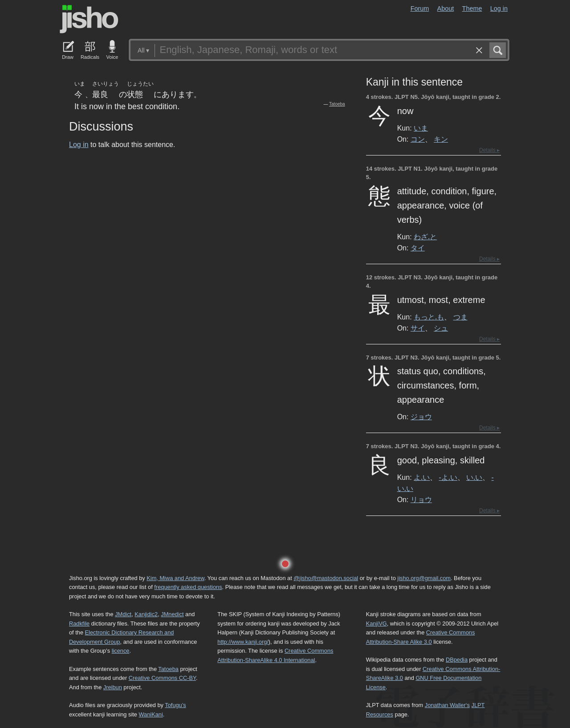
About (446, 8)
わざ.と (425, 237)
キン (441, 139)
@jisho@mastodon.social (326, 578)
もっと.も (429, 317)
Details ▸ (489, 150)
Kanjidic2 (146, 614)
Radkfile (79, 624)
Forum (420, 8)
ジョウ (421, 417)
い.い (474, 477)
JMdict (123, 614)
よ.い (422, 477)
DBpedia (457, 660)
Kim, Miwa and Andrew (175, 578)
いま (421, 128)
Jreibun (113, 687)
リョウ (421, 499)
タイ (418, 248)
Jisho (89, 19)
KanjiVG (377, 624)
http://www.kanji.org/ (243, 642)
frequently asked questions (188, 587)
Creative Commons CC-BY (162, 678)
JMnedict (172, 614)
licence (121, 651)
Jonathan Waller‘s (447, 705)
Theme (472, 8)
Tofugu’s (175, 705)
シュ (441, 328)
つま (460, 317)
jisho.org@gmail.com (424, 578)
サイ (418, 328)
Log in (499, 8)
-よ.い (448, 477)
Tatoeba (337, 104)
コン (418, 139)
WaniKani (151, 714)
